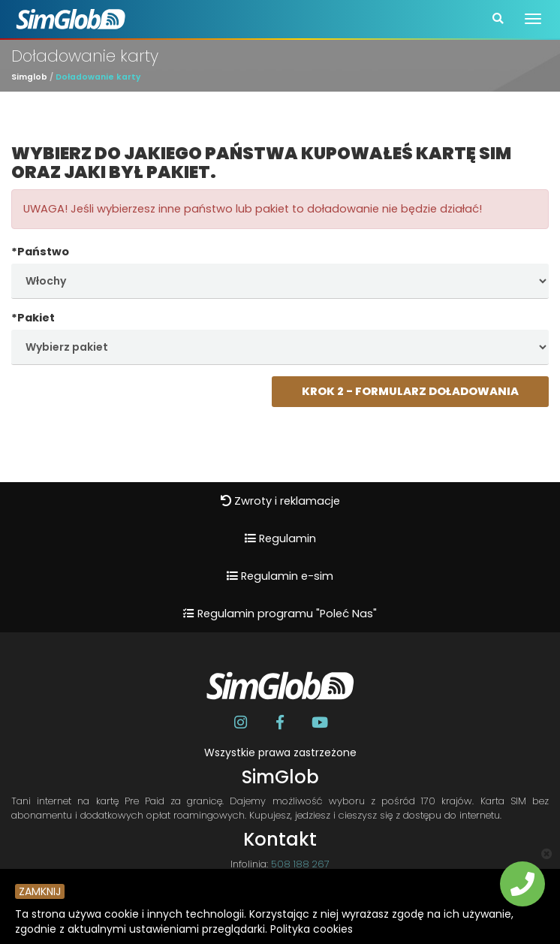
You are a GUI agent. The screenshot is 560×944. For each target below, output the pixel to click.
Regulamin (280, 538)
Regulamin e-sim (280, 576)
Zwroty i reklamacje (280, 501)
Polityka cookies (312, 929)
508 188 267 (300, 864)
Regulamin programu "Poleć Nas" (280, 614)
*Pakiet (33, 318)
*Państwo (40, 252)
